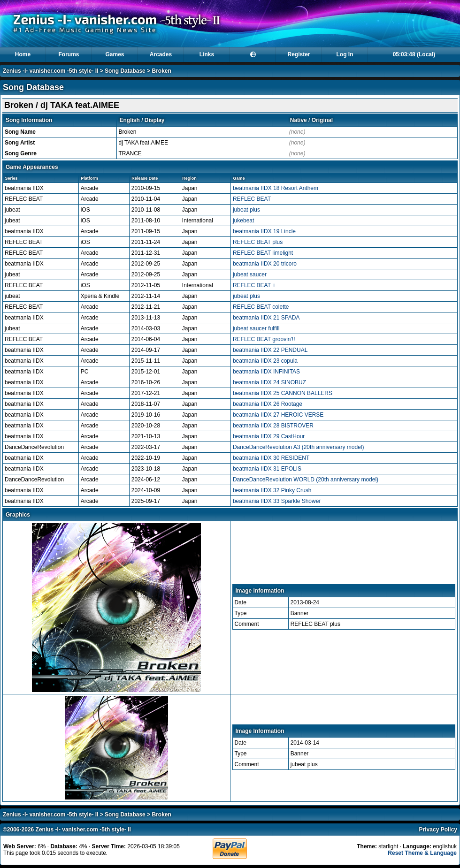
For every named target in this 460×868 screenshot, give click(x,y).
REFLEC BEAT (252, 199)
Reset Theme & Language (422, 853)
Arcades (161, 54)
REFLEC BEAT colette (261, 307)
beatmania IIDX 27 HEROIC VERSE (278, 415)
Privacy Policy (438, 830)
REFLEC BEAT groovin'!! (264, 339)
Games (115, 54)
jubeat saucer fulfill (256, 328)
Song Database (125, 71)
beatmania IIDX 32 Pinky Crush (272, 490)
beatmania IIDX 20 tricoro (265, 264)
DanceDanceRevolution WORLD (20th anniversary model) (306, 480)
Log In (345, 54)
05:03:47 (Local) (414, 54)
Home (23, 54)
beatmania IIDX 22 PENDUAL (270, 350)
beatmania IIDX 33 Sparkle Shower (277, 501)
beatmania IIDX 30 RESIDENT (271, 458)
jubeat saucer (250, 274)
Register (299, 54)
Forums (69, 54)
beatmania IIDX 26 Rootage (268, 404)
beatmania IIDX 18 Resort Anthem (276, 188)
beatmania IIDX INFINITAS (266, 372)
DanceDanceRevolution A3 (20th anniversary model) (299, 447)
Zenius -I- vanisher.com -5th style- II (50, 71)
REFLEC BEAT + (254, 285)
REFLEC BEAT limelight (263, 253)
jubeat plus (246, 210)
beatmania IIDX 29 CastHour (269, 436)
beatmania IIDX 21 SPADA (266, 318)
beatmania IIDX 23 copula (265, 361)
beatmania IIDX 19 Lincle (264, 231)
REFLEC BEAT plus (258, 242)
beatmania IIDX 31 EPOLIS (267, 469)
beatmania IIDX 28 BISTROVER (273, 426)
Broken (161, 71)
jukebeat (243, 221)
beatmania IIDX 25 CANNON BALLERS (283, 393)
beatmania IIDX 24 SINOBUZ (269, 382)
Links (207, 54)
